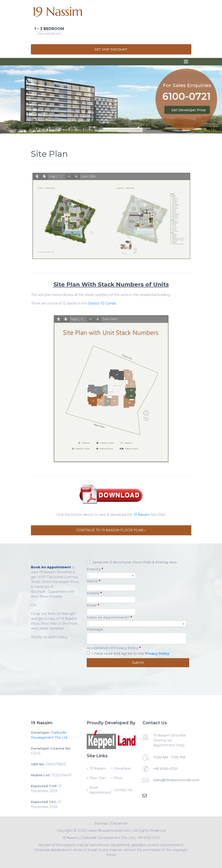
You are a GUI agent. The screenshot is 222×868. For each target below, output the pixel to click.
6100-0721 (186, 97)
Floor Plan (98, 778)
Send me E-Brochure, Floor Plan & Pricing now (134, 562)
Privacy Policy (157, 653)
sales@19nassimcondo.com (176, 780)
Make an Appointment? (109, 617)
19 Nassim (142, 515)
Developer (123, 768)
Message (95, 629)
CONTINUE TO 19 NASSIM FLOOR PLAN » (111, 530)
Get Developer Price (189, 110)
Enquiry (95, 569)
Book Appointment (100, 790)
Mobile (94, 593)
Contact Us (123, 790)
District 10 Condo (102, 303)
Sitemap (101, 823)
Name (94, 581)
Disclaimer (119, 823)
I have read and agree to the (131, 653)
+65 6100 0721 (148, 838)
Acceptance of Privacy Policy (114, 648)
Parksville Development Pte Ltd (108, 838)
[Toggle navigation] (186, 62)
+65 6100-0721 (165, 769)
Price (118, 778)
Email (93, 605)
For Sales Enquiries (187, 85)
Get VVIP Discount (111, 49)
